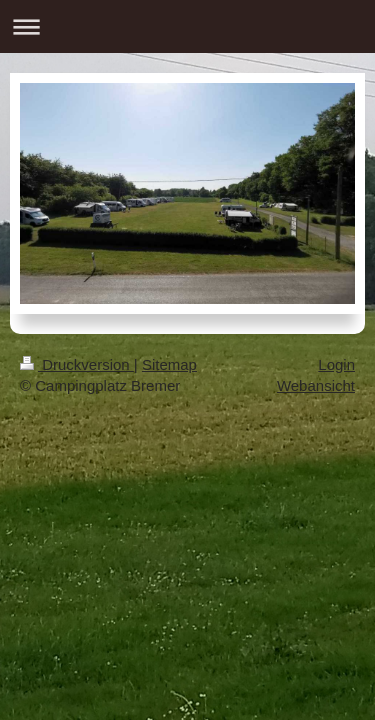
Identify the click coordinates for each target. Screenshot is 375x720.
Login (336, 364)
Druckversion (77, 364)
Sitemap (169, 364)
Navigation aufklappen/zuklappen (187, 26)
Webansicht (316, 385)
